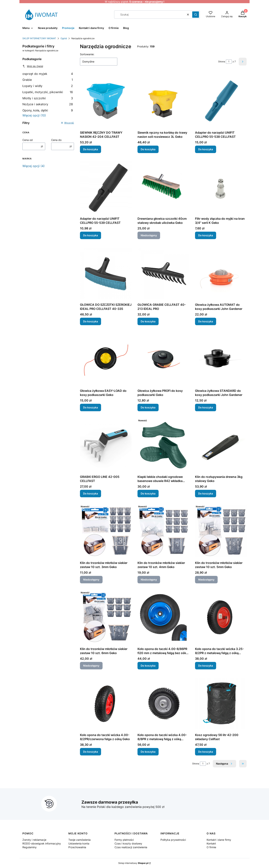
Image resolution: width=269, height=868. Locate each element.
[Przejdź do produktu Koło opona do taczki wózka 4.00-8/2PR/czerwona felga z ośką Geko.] (106, 703)
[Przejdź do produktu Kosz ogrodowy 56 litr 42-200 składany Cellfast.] (221, 703)
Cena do (56, 140)
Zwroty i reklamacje (34, 840)
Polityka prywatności (173, 840)
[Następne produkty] (224, 764)
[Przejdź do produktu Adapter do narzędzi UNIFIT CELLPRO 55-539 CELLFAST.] (106, 187)
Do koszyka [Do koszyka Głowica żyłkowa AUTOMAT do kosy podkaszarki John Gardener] (206, 321)
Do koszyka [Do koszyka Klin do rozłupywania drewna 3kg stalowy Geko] (206, 493)
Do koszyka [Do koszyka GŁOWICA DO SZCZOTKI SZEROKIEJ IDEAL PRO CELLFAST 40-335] (91, 321)
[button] (196, 15)
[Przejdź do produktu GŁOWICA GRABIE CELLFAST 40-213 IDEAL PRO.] (163, 273)
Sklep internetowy (133, 863)
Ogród (64, 38)
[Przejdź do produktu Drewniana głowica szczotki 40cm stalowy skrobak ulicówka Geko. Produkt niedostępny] (163, 187)
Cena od (28, 140)
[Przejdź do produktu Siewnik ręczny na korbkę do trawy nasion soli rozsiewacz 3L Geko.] (163, 101)
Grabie (48, 80)
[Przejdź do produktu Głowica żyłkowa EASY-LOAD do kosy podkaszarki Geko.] (106, 359)
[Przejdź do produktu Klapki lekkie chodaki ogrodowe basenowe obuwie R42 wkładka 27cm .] (163, 445)
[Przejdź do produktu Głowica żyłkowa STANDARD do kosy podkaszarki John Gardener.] (221, 359)
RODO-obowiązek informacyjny (42, 843)
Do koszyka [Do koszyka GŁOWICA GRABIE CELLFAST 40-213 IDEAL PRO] (148, 321)
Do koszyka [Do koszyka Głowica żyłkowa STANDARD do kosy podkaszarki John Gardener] (206, 407)
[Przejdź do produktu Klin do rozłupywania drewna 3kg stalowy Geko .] (221, 445)
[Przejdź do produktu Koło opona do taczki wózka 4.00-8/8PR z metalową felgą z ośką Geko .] (163, 703)
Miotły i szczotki (48, 98)
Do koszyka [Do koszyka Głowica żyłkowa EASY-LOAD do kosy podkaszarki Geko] (91, 407)
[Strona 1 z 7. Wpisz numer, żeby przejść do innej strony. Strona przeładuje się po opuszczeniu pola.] (229, 62)
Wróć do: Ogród (33, 66)
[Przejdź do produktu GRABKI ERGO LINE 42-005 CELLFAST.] (106, 445)
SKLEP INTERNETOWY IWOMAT (39, 38)
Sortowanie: (87, 54)
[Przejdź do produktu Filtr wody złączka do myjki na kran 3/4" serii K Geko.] (221, 187)
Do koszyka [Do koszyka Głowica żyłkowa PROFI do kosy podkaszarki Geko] (148, 407)
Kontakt (211, 843)
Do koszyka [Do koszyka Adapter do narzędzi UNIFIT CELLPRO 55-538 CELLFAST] (206, 149)
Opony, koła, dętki (48, 110)
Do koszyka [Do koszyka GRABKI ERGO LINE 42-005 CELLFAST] (91, 493)
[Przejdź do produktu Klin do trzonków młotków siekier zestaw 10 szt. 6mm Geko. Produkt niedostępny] (106, 617)
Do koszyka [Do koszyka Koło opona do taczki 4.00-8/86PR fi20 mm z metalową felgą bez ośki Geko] (148, 666)
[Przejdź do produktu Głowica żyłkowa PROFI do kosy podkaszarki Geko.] (163, 359)
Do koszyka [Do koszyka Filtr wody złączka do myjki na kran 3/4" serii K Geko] (206, 235)
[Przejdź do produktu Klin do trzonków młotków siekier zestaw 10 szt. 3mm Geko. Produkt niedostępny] (106, 531)
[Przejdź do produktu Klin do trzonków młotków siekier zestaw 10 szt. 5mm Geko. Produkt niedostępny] (221, 531)
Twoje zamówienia (79, 840)
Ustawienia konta (79, 843)
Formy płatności (124, 840)
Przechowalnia (77, 847)
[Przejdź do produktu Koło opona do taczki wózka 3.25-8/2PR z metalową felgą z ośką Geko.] (221, 617)
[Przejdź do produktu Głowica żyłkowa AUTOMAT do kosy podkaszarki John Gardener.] (221, 273)
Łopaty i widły (48, 86)
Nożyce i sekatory (48, 104)
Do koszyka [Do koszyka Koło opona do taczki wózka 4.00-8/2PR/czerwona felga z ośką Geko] (91, 752)
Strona (222, 62)
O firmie (211, 847)
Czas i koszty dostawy (128, 843)
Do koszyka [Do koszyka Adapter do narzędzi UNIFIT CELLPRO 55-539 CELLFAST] (91, 235)
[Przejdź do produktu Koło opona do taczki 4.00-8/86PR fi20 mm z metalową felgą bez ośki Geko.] (163, 617)
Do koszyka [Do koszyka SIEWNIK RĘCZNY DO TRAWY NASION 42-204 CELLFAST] (91, 149)
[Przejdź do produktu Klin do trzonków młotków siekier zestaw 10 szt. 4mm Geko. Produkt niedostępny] (163, 531)
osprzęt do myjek (48, 74)
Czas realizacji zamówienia (131, 847)
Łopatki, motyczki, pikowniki (48, 92)
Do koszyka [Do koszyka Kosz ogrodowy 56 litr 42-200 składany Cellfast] (206, 752)
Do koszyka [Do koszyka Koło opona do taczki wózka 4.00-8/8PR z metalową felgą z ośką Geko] (148, 752)
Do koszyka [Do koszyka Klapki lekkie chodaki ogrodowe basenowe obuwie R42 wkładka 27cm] (148, 493)
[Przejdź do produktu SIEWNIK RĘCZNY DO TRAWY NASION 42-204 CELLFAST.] (106, 101)
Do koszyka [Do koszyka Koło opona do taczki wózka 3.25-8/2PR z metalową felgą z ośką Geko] (206, 666)
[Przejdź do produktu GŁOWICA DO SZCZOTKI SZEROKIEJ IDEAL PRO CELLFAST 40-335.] (106, 273)
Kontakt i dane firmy (219, 840)
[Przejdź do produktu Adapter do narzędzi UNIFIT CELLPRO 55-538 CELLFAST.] (221, 101)
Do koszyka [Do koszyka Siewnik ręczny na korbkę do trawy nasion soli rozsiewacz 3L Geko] (148, 149)
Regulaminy (30, 847)
